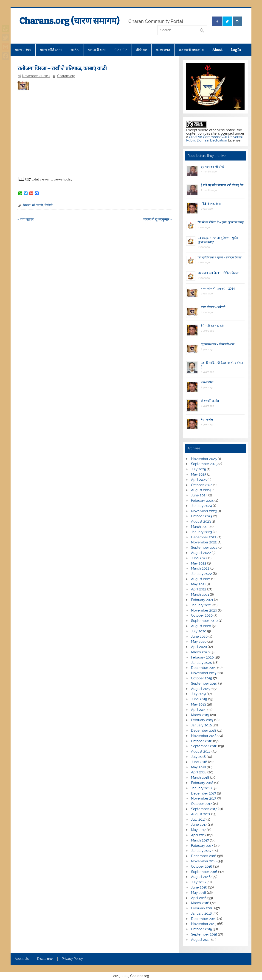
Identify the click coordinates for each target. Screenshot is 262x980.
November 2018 (204, 736)
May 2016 (199, 893)
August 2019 (201, 689)
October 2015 (201, 929)
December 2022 (204, 537)
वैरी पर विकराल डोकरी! (212, 326)
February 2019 (202, 720)
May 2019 (199, 704)
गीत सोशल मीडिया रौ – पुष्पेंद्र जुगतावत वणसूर (221, 222)
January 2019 (201, 725)
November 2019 (204, 673)
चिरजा (27, 205)
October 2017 (201, 804)
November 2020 (204, 610)
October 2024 (202, 485)
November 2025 (204, 459)
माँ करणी (38, 205)
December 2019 (204, 668)
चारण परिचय (23, 50)
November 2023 (204, 511)
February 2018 (202, 783)
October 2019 (202, 678)
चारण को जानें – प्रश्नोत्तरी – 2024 (218, 289)
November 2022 (204, 542)
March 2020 (200, 652)
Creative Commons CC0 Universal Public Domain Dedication (214, 139)
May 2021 (198, 584)
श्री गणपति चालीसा (210, 401)
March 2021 (200, 595)
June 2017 (199, 825)
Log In (236, 50)
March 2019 (200, 715)
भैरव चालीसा (207, 419)
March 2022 (200, 568)
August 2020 (201, 626)
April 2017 (199, 835)
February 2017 (202, 846)
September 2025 (204, 464)
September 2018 (204, 746)
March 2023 (200, 527)
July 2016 (198, 882)
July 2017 (198, 819)
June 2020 (199, 637)
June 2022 (199, 558)
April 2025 (199, 480)
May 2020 (199, 642)
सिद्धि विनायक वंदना (211, 204)
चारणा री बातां (97, 50)
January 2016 (201, 914)
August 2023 (201, 521)
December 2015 (204, 919)
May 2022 (199, 563)
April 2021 (199, 589)
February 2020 (202, 657)
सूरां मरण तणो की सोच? (212, 167)
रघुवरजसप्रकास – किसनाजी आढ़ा (218, 344)
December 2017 (204, 793)
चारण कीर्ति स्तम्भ (51, 50)
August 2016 (201, 877)
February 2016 (202, 908)
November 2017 (204, 798)
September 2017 (204, 809)
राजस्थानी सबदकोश (191, 50)
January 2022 (201, 574)
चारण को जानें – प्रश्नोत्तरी (213, 307)
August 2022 (201, 553)
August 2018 (201, 751)
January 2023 (201, 532)
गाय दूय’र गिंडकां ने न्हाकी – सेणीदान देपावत (220, 257)
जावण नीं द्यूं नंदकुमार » (158, 219)
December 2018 (204, 731)
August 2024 (201, 490)
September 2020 (204, 621)
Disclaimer (45, 959)
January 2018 (201, 788)
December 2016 (204, 856)
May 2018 (199, 767)
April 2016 (199, 898)
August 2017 (201, 814)
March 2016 (200, 903)
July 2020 (199, 631)
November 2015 (204, 924)
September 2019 (204, 684)
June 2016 (199, 887)
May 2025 (199, 474)
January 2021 (201, 605)
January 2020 (202, 663)
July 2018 (198, 757)
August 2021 (201, 579)
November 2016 (204, 861)
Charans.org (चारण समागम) (69, 21)
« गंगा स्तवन (25, 219)
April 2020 (199, 647)
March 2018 (200, 778)
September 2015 (204, 934)
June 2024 (199, 495)
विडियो (49, 205)
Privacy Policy (72, 959)
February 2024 (202, 501)
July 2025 (199, 469)
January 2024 (201, 506)
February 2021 (202, 600)
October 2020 (202, 615)
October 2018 (202, 741)
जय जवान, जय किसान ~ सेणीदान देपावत (218, 273)
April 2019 (199, 710)
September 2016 (204, 872)
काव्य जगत (163, 50)
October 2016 (202, 866)
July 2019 (198, 694)
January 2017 (201, 851)
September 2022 (204, 548)
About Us (22, 959)
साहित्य (75, 50)
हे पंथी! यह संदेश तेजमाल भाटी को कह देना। (223, 185)
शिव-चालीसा (207, 382)
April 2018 (199, 772)
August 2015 (201, 940)
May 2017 (198, 830)
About (217, 50)
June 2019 (199, 699)
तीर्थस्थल (142, 50)
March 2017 (200, 840)
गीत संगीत (121, 50)
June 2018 (199, 762)
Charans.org (66, 76)
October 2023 (202, 516)
